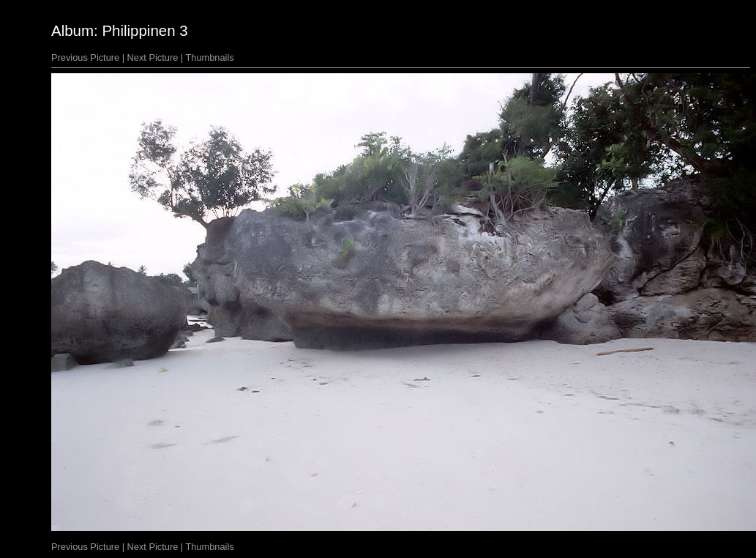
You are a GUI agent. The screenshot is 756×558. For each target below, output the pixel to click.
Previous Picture (85, 57)
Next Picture (153, 57)
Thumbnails (210, 57)
